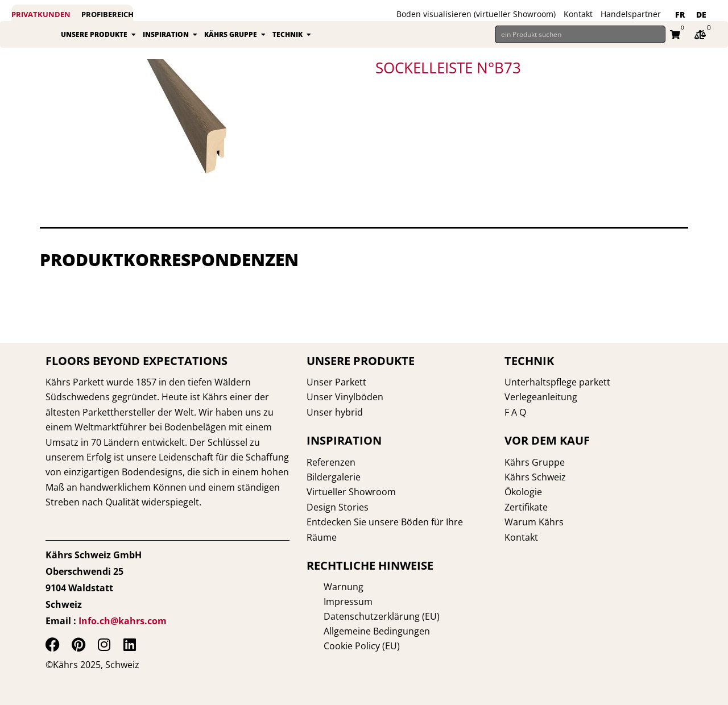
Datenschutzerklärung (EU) (365, 616)
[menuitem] (680, 15)
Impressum (331, 602)
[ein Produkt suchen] (580, 39)
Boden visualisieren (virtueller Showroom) (476, 14)
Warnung (326, 587)
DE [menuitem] (701, 14)
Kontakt (578, 14)
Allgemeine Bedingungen (360, 631)
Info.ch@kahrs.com (123, 621)
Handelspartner (631, 14)
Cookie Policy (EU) (345, 646)
